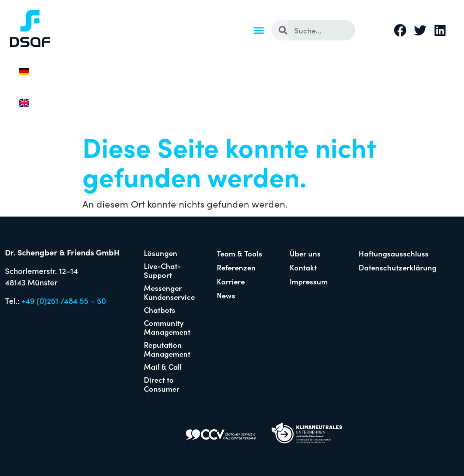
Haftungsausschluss (394, 253)
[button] (258, 30)
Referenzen (236, 267)
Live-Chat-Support (162, 270)
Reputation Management (167, 349)
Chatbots (160, 310)
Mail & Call (163, 366)
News (226, 295)
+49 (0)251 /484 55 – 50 (64, 300)
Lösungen (161, 253)
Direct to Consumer (162, 384)
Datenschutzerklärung (397, 267)
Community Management (167, 327)
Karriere (231, 281)
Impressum (309, 281)
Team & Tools (239, 253)
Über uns (305, 253)
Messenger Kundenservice (169, 292)
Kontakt (303, 267)
